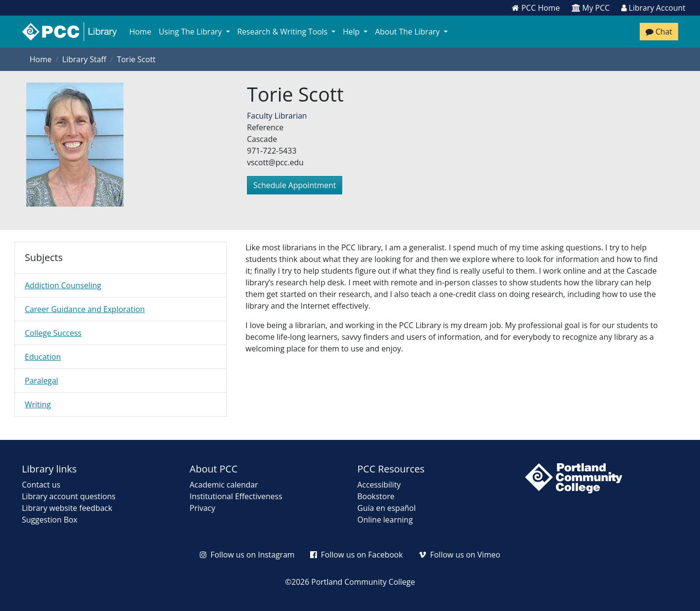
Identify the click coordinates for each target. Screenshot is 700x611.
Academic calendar (224, 485)
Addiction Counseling (63, 285)
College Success (53, 333)
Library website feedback (67, 508)
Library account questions (69, 496)
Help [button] (354, 32)
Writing (38, 404)
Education (43, 357)
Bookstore (376, 496)
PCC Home (536, 8)
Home (140, 32)
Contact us (41, 485)
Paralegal (42, 381)
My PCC (591, 8)
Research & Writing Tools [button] (284, 32)
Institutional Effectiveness (236, 496)
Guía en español (386, 508)
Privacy (202, 508)
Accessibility (379, 485)
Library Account (653, 8)
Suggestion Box (50, 520)
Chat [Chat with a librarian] (659, 32)
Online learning (385, 520)
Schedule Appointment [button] (295, 185)
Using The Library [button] (192, 32)
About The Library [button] (410, 32)
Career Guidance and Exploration (85, 309)
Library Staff (84, 59)
